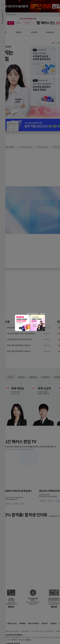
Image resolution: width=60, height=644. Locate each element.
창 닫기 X (43, 314)
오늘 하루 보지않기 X (32, 314)
